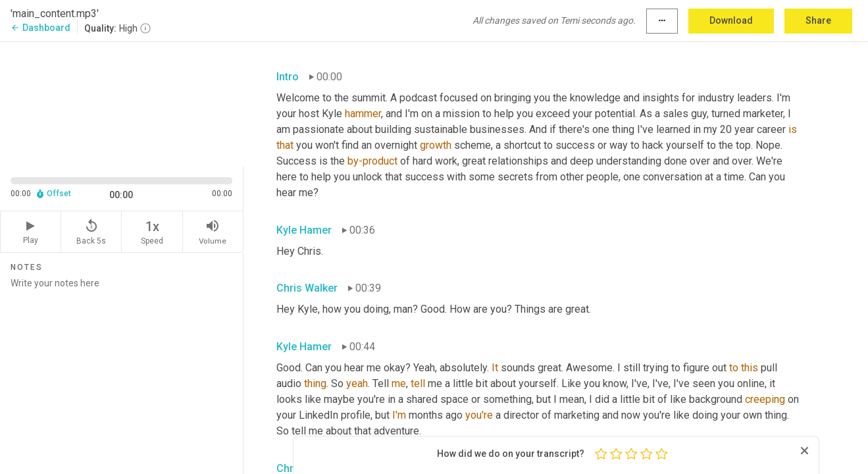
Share (818, 20)
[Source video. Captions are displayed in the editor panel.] (122, 103)
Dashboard (40, 28)
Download (731, 20)
